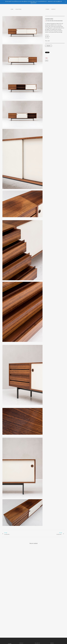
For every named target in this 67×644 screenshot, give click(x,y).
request (49, 46)
